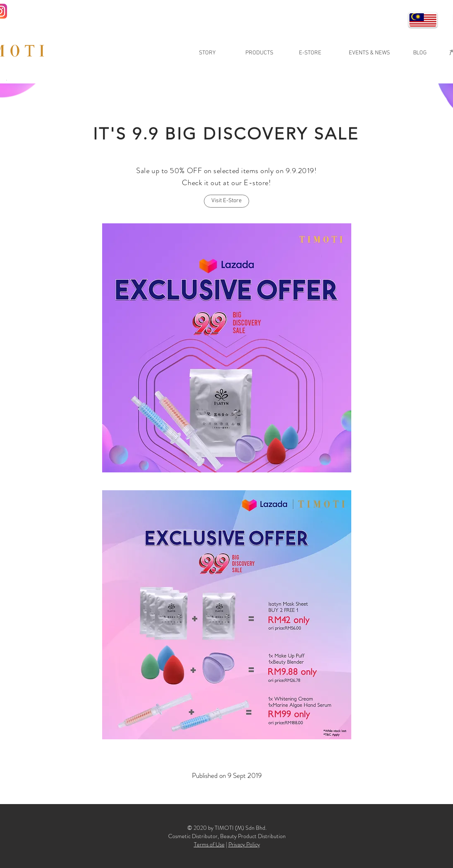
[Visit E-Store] (226, 201)
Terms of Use (209, 844)
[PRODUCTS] (260, 53)
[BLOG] (420, 53)
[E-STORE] (310, 53)
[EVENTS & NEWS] (370, 53)
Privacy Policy (244, 844)
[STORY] (207, 53)
